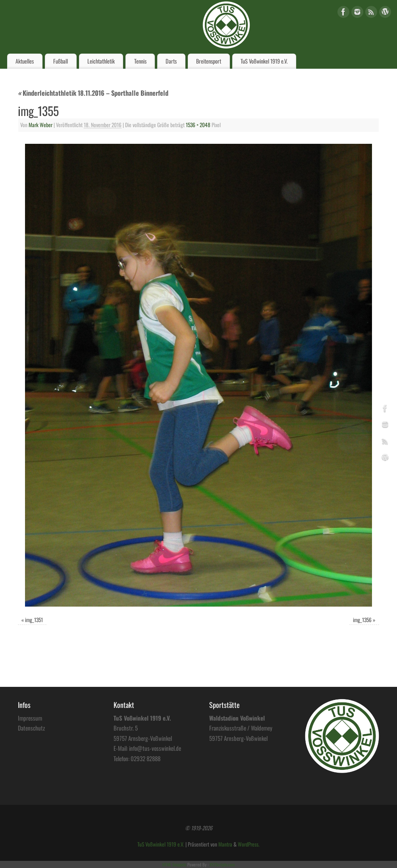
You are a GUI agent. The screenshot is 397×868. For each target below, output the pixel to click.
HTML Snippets (174, 864)
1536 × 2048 (198, 125)
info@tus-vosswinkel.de (155, 748)
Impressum (30, 718)
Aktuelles (25, 61)
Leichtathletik (101, 61)
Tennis (140, 61)
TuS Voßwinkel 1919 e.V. (264, 61)
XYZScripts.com (222, 864)
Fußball (61, 61)
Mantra (225, 844)
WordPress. (249, 844)
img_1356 (362, 620)
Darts (171, 61)
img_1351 (34, 620)
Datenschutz (31, 728)
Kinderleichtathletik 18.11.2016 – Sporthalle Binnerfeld (93, 93)
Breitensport (209, 61)
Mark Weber (40, 125)
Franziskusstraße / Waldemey (241, 728)
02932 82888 (146, 758)
